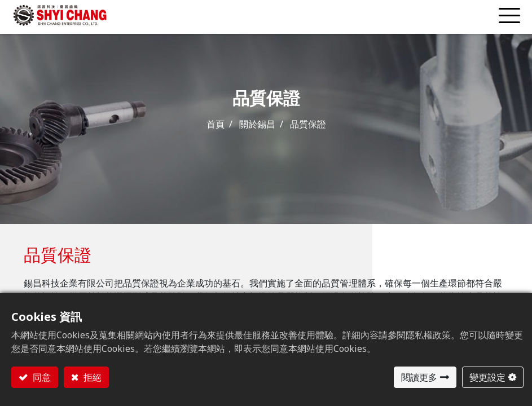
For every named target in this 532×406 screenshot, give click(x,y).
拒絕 (91, 377)
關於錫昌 (257, 124)
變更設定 (487, 377)
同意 (41, 377)
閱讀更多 (419, 377)
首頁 (216, 124)
